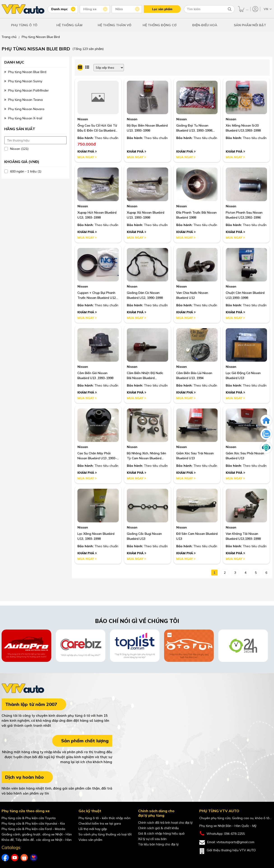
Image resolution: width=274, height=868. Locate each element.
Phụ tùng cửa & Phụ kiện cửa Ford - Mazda (33, 829)
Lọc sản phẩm (162, 9)
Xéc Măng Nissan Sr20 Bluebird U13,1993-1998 (243, 128)
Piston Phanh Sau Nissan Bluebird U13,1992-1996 (244, 215)
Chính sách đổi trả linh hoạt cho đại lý (165, 823)
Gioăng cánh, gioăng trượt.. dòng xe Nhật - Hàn (37, 834)
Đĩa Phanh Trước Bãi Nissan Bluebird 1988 (196, 215)
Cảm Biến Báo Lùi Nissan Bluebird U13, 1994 (194, 375)
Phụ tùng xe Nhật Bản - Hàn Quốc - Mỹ (228, 826)
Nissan (83, 119)
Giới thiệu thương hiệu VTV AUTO (228, 851)
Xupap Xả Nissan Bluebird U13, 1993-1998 (146, 215)
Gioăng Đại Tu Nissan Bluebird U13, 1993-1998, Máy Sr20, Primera (195, 128)
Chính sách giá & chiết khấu (158, 828)
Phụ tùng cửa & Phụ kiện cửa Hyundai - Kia (33, 823)
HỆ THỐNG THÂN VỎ (115, 25)
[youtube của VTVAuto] (15, 858)
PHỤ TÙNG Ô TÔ (24, 25)
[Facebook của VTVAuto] (5, 858)
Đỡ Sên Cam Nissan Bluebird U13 (197, 536)
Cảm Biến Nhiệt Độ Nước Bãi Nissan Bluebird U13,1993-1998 (145, 376)
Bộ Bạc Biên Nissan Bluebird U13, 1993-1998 (147, 128)
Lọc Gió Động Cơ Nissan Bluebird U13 (243, 375)
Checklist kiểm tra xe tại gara (100, 823)
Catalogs (11, 847)
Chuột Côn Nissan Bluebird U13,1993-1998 (245, 295)
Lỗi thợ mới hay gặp (93, 829)
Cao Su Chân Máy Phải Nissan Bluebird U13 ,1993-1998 (97, 456)
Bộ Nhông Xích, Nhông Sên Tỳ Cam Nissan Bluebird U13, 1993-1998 (146, 456)
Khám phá (87, 151)
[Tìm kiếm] (230, 9)
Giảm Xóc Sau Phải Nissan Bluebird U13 (245, 456)
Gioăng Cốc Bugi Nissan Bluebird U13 (144, 536)
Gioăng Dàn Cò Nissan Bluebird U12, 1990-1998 (145, 295)
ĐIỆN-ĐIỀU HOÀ (205, 25)
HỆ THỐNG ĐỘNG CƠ (160, 25)
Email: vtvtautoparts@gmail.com (227, 842)
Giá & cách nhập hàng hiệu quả (161, 833)
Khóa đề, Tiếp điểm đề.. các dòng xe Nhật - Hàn (37, 840)
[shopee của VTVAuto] (24, 858)
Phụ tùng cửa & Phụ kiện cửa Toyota (29, 818)
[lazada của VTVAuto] (34, 858)
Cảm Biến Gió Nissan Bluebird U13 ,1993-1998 (95, 375)
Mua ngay (87, 157)
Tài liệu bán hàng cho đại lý (158, 844)
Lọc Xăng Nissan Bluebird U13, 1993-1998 (96, 536)
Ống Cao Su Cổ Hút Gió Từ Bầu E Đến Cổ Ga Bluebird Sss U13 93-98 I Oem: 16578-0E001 (97, 128)
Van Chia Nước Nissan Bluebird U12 (192, 295)
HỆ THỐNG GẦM (69, 25)
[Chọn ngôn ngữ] (267, 9)
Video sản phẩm (90, 840)
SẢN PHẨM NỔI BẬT (250, 25)
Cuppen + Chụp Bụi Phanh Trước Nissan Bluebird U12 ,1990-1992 (97, 295)
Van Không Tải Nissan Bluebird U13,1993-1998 (243, 536)
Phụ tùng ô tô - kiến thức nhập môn (104, 818)
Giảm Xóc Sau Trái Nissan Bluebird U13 (195, 456)
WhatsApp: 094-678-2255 (222, 834)
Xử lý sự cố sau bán (152, 839)
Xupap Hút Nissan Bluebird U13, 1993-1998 (97, 215)
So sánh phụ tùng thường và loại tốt (105, 834)
